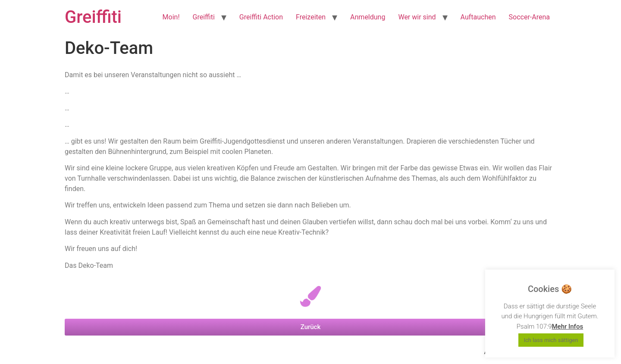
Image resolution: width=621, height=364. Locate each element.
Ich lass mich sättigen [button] (551, 340)
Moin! (171, 17)
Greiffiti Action (261, 17)
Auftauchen (478, 17)
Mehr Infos (567, 326)
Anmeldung (368, 17)
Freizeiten (311, 17)
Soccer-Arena (529, 17)
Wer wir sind (417, 17)
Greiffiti (93, 17)
